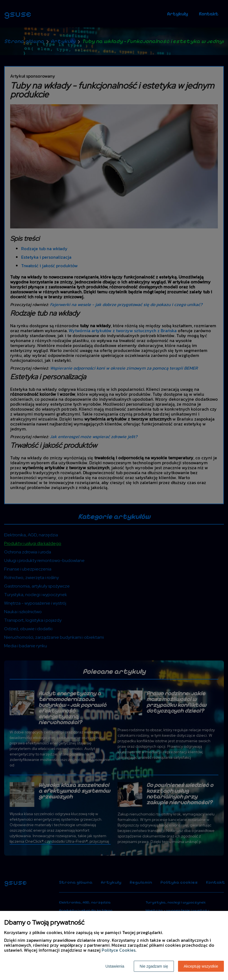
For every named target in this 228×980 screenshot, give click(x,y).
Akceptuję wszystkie (201, 966)
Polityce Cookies (119, 950)
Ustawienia (115, 966)
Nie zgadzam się (154, 966)
